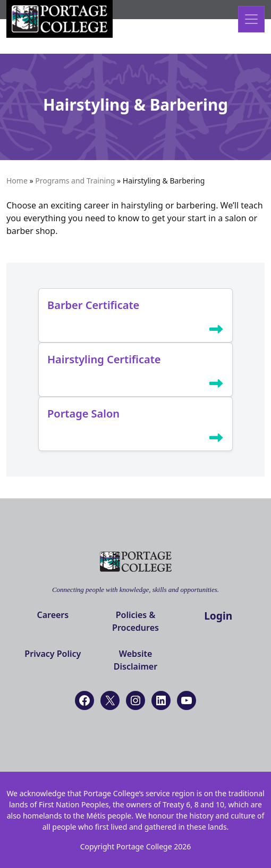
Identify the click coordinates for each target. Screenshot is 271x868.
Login (218, 616)
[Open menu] (251, 19)
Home (17, 181)
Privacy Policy (53, 654)
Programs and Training (75, 181)
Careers (53, 615)
